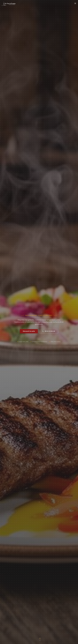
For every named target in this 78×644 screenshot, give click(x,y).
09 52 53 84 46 (49, 332)
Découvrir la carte (29, 332)
